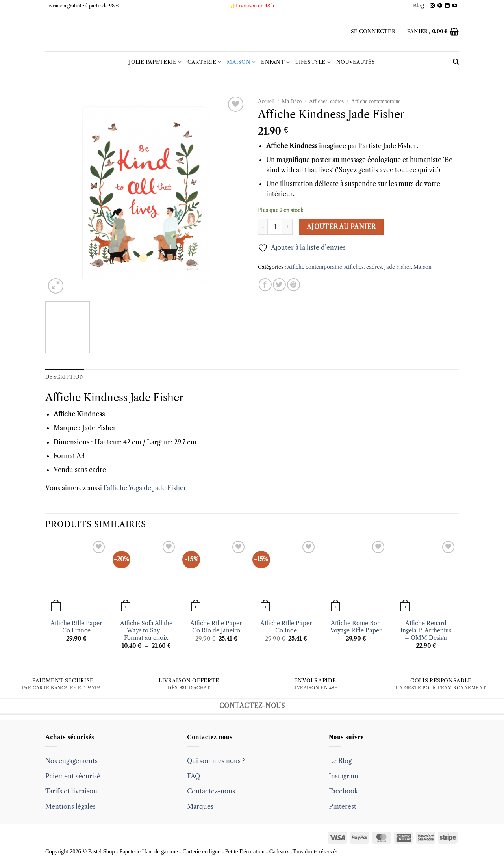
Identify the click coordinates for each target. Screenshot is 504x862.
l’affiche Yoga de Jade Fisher (145, 488)
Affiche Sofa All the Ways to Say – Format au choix (146, 631)
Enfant (275, 62)
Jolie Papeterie (155, 62)
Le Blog (340, 761)
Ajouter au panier (341, 227)
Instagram (344, 776)
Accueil (266, 101)
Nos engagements (71, 761)
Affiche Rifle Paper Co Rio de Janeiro (216, 627)
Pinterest (343, 806)
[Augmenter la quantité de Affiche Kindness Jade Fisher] (288, 227)
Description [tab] (65, 377)
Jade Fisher (398, 267)
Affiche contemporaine (376, 101)
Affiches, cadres (326, 101)
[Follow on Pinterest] (440, 6)
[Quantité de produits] (275, 227)
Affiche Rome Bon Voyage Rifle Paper (356, 627)
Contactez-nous (211, 791)
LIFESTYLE (313, 62)
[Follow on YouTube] (455, 6)
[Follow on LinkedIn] (447, 6)
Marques (200, 806)
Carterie (205, 62)
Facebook (343, 791)
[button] (373, 32)
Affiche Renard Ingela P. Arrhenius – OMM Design (426, 631)
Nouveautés (356, 62)
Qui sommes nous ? (216, 761)
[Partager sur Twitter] (279, 285)
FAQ (194, 776)
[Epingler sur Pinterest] (294, 285)
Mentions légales (70, 806)
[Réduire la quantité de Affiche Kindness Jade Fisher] (263, 227)
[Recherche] (456, 62)
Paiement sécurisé (73, 776)
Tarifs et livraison (71, 791)
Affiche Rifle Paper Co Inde (286, 627)
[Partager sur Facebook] (265, 285)
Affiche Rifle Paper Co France (76, 627)
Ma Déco (292, 101)
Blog (419, 6)
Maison (241, 62)
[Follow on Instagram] (432, 6)
